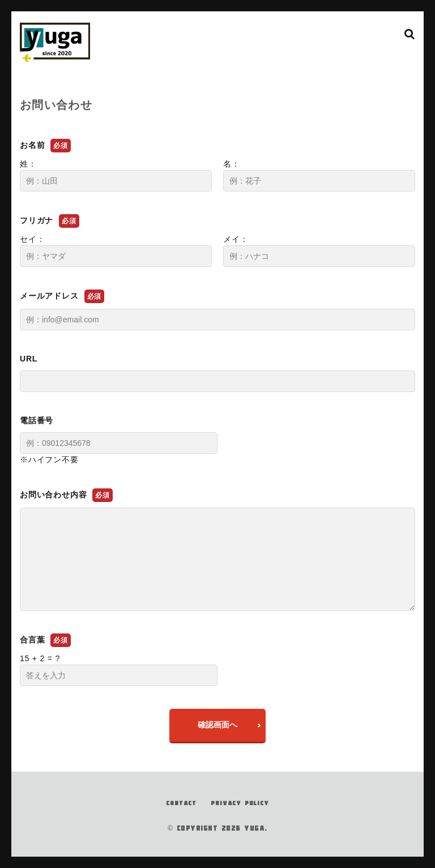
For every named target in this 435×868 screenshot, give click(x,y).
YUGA (254, 828)
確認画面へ (217, 725)
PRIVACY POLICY (240, 803)
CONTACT (181, 803)
